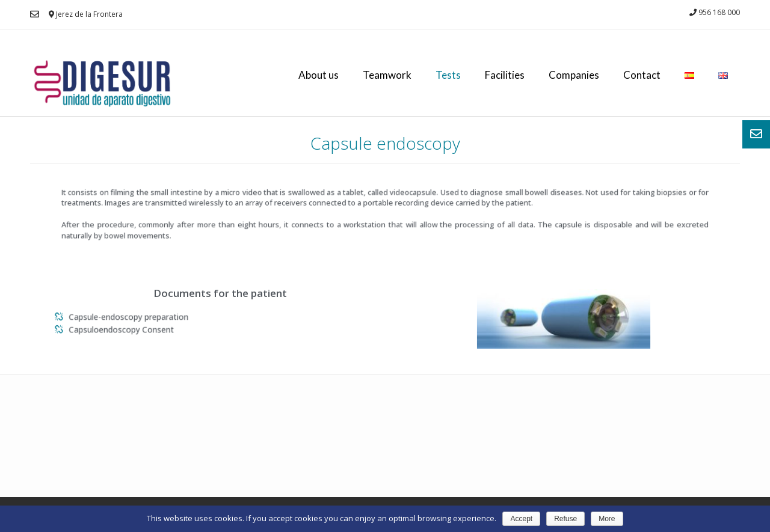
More (607, 519)
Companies (574, 75)
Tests (448, 75)
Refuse (565, 519)
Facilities (505, 75)
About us (319, 75)
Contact (642, 75)
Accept (521, 519)
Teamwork (387, 75)
